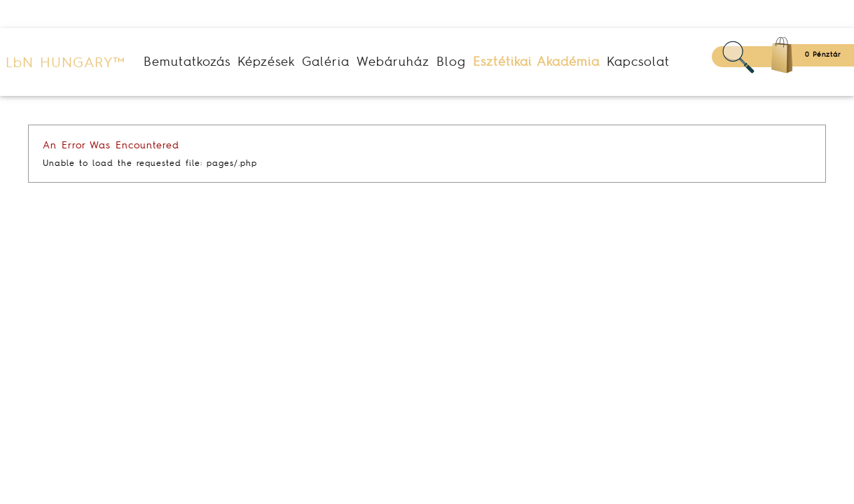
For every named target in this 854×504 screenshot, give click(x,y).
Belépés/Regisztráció (779, 14)
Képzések (266, 61)
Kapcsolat (638, 61)
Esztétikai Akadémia (536, 61)
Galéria (326, 61)
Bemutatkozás (187, 61)
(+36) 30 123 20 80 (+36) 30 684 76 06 (122, 14)
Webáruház (393, 61)
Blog (451, 61)
